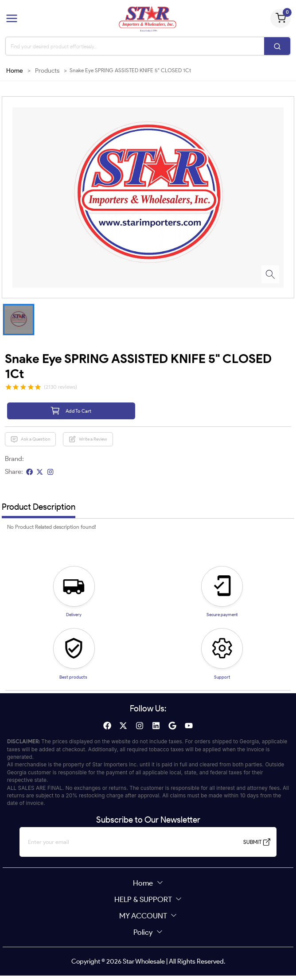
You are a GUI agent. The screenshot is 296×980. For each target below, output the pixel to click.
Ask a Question (30, 443)
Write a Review (88, 443)
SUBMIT (243, 847)
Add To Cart (71, 412)
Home (15, 71)
